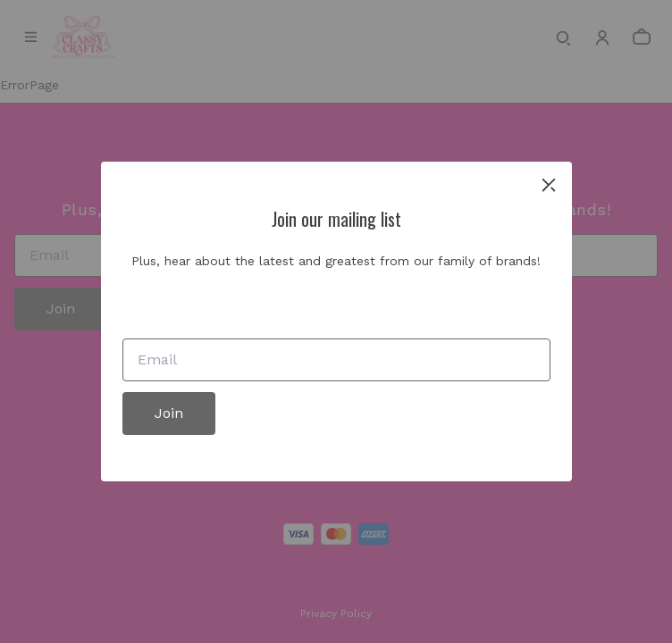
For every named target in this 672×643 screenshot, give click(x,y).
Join (169, 413)
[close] (549, 185)
